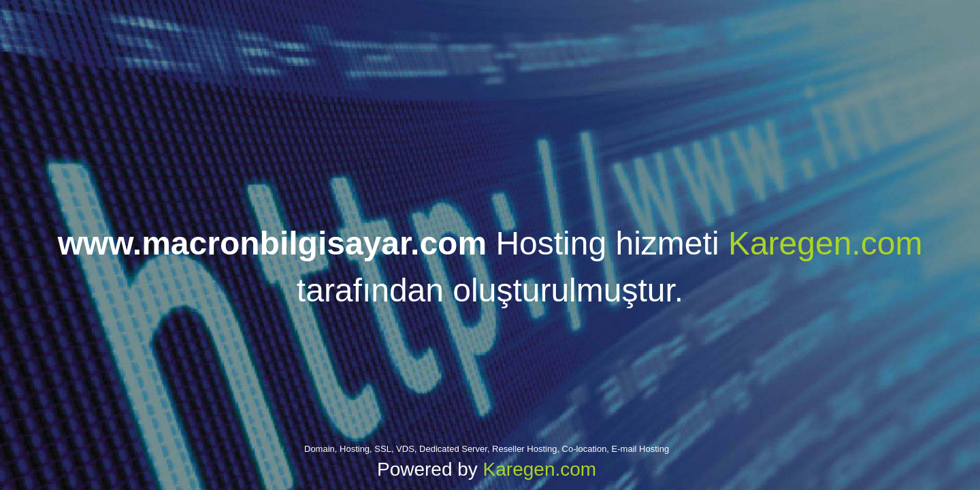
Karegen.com (826, 243)
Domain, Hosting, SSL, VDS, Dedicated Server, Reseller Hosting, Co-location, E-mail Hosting (487, 449)
